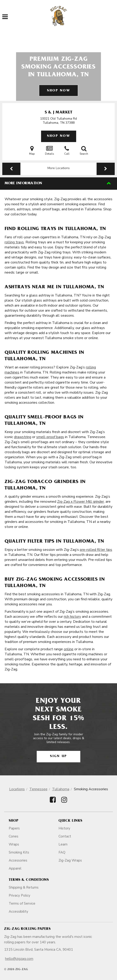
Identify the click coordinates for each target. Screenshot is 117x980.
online (69, 649)
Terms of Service (22, 903)
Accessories (18, 860)
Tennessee (38, 789)
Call (67, 151)
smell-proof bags (50, 437)
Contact (65, 836)
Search (84, 151)
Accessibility (18, 911)
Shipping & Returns (24, 887)
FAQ (62, 852)
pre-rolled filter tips (96, 550)
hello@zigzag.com (19, 959)
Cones (14, 836)
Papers (14, 828)
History (64, 828)
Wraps (14, 844)
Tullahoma (61, 789)
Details (50, 151)
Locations (17, 789)
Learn (63, 844)
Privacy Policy (19, 895)
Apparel (15, 868)
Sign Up (58, 756)
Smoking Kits (19, 852)
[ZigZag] (59, 16)
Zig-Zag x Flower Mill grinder (81, 502)
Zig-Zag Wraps (70, 860)
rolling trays (14, 242)
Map (32, 151)
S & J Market (58, 113)
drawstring (23, 437)
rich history (72, 617)
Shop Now (58, 91)
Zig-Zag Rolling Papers (27, 929)
